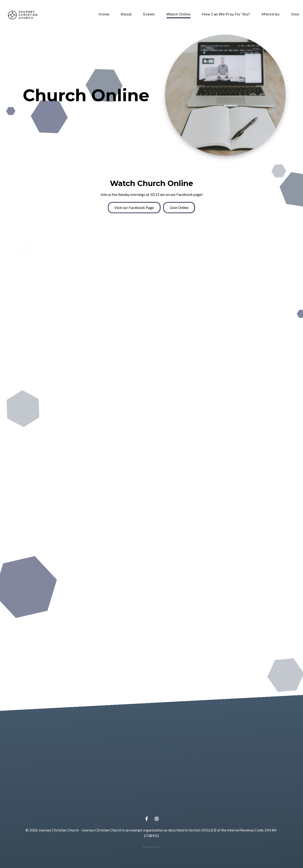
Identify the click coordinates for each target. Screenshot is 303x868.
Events (149, 14)
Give (295, 14)
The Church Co (151, 847)
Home (104, 14)
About (126, 14)
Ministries (271, 14)
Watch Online (178, 14)
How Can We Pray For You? (226, 14)
